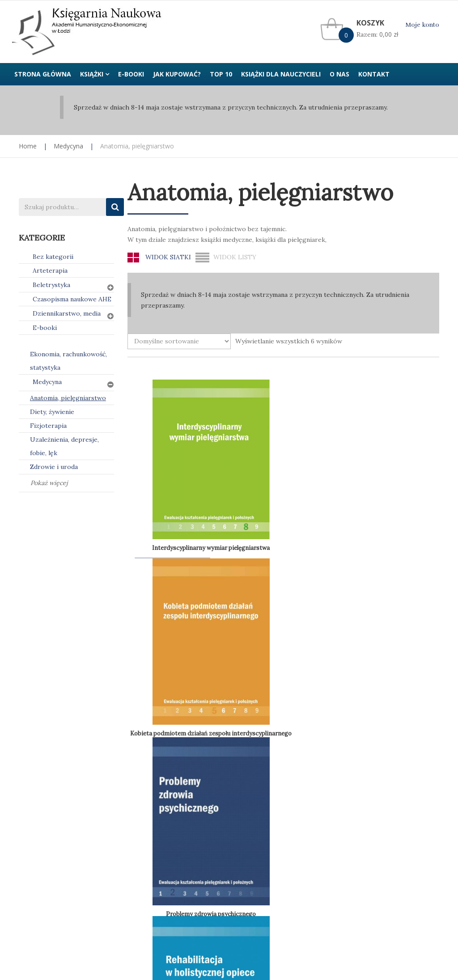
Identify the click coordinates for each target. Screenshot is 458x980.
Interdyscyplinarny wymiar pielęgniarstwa (186, 453)
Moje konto (422, 25)
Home (28, 146)
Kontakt (356, 786)
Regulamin (251, 786)
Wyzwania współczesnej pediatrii (174, 635)
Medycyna (68, 146)
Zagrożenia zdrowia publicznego (254, 634)
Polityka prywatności (159, 786)
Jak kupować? (39, 786)
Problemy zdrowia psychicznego (335, 456)
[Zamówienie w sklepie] (179, 341)
